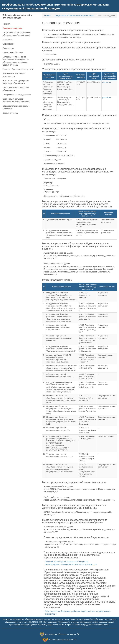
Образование (9, 44)
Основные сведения (12, 28)
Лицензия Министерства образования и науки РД (66, 562)
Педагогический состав (13, 52)
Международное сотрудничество (17, 95)
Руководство (8, 48)
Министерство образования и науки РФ (62, 634)
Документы (8, 40)
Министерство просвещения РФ (62, 640)
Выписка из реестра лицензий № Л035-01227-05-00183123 (71, 564)
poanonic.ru (106, 82)
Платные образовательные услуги (18, 69)
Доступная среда (10, 113)
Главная (6, 24)
